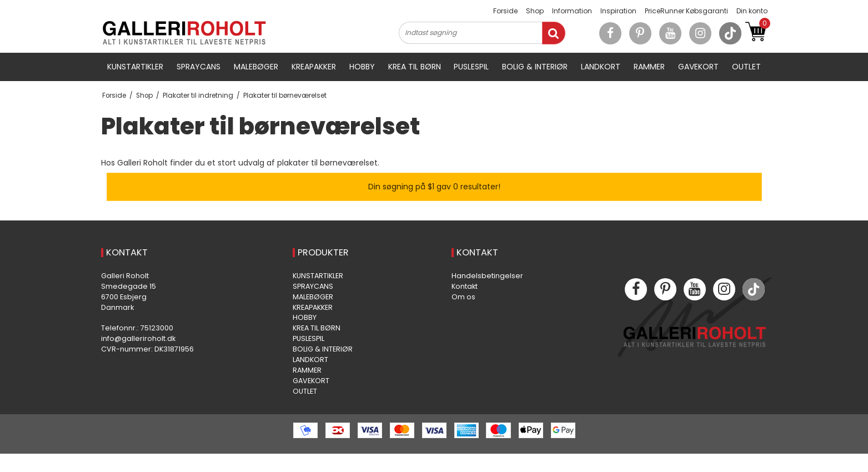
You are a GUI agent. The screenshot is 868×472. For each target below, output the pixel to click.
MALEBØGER (256, 67)
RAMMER (649, 67)
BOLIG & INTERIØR (535, 67)
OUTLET (746, 67)
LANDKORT (601, 67)
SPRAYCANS (199, 67)
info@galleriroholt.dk (138, 338)
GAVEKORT (698, 67)
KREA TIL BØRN (415, 67)
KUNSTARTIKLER (135, 67)
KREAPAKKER (314, 67)
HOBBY (362, 67)
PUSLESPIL (471, 67)
